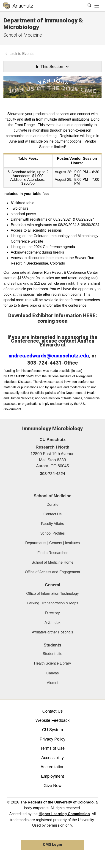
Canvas (52, 673)
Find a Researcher (52, 553)
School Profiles (53, 533)
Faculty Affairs (52, 524)
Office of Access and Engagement (53, 572)
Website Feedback (53, 720)
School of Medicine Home (52, 562)
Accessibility (52, 758)
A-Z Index (52, 623)
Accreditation (52, 767)
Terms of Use (52, 748)
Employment (52, 776)
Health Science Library (53, 663)
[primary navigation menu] (97, 6)
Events (28, 54)
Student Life (52, 654)
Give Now (52, 786)
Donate (52, 504)
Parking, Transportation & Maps (52, 603)
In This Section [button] (52, 67)
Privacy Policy (52, 739)
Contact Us (52, 514)
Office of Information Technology (53, 594)
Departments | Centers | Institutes (52, 543)
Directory (52, 613)
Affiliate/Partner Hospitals (52, 632)
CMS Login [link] (52, 845)
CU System (52, 730)
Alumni (53, 683)
